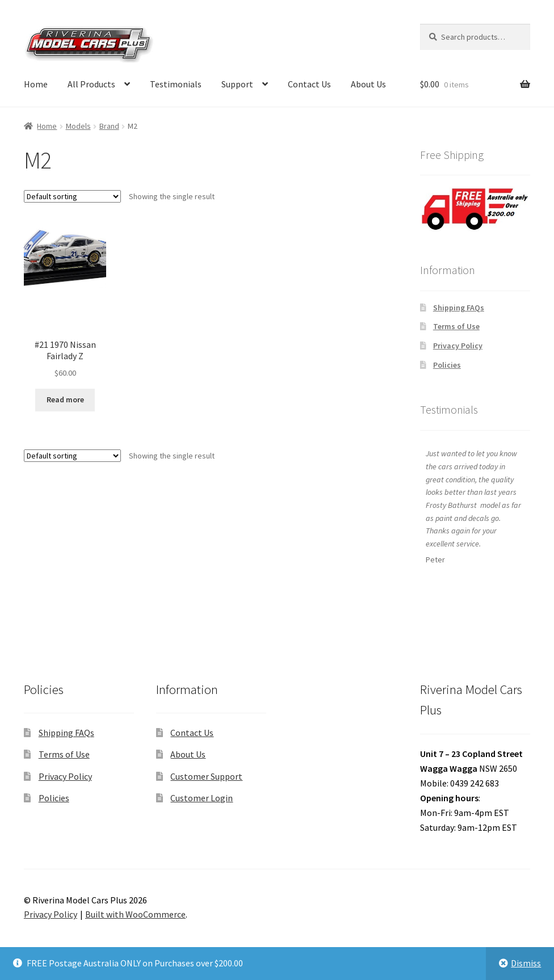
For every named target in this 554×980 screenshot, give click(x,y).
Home (36, 84)
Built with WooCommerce (135, 914)
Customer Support (206, 776)
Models (78, 126)
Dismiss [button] (526, 963)
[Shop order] (72, 196)
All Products (91, 84)
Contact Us (309, 84)
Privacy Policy (458, 346)
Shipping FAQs (459, 308)
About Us (368, 84)
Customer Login (202, 798)
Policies (447, 365)
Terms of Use (456, 326)
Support (237, 84)
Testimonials (176, 84)
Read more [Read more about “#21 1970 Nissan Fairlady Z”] (65, 399)
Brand (109, 126)
